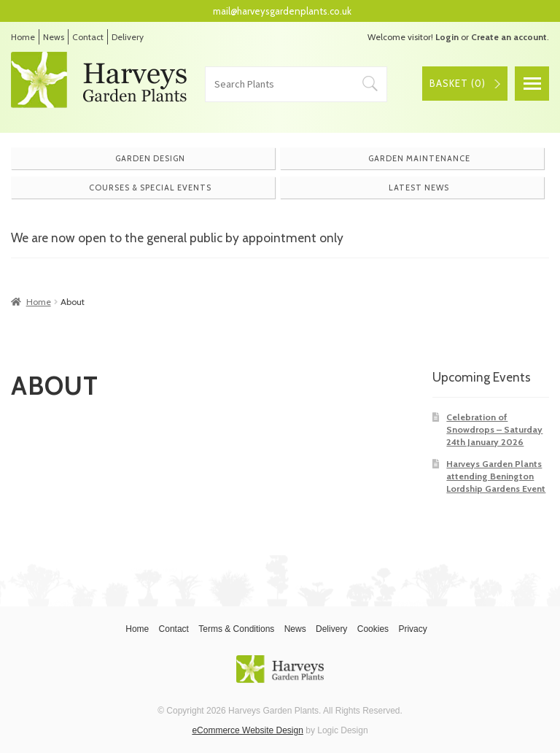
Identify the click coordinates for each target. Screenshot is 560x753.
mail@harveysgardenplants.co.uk (282, 11)
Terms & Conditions (236, 629)
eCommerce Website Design (248, 730)
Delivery (128, 37)
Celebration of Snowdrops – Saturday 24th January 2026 (494, 430)
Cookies (373, 629)
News (54, 37)
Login (447, 37)
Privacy (412, 629)
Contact (88, 37)
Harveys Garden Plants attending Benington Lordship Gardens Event (496, 476)
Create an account (509, 37)
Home (23, 37)
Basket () (458, 83)
